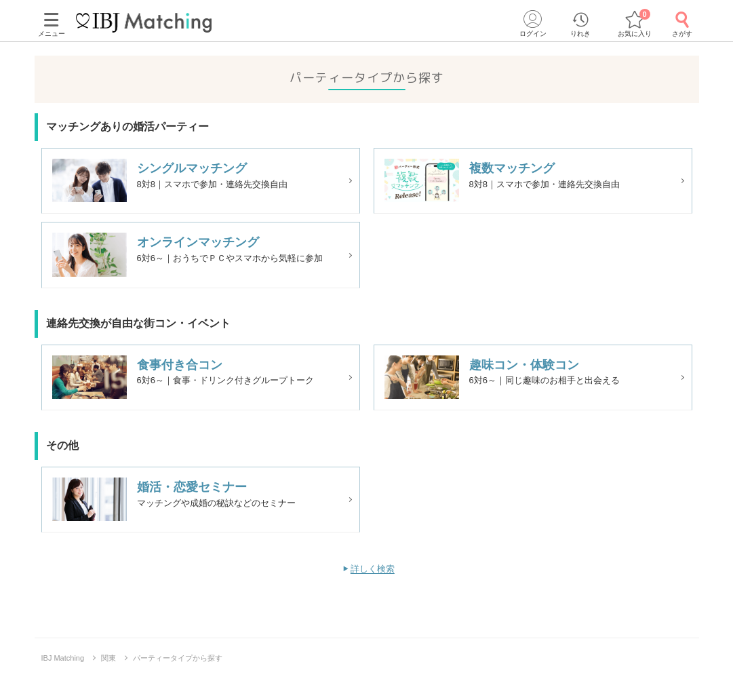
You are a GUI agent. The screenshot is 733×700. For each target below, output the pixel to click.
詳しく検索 (373, 590)
